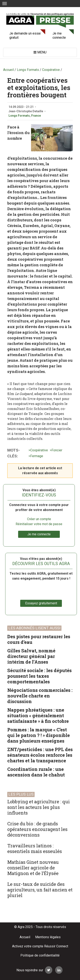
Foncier (57, 450)
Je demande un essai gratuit (25, 35)
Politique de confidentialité (40, 955)
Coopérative (39, 450)
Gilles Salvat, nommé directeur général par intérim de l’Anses (31, 656)
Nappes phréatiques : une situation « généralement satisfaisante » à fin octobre (38, 715)
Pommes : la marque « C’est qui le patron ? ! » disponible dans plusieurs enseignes (39, 735)
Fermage (37, 456)
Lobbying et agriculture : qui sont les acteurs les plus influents (39, 807)
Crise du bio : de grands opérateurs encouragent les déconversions (37, 829)
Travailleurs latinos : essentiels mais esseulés (35, 848)
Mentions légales (48, 937)
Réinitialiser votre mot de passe (39, 524)
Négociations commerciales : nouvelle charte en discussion (40, 696)
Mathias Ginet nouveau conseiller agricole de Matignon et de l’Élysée (33, 868)
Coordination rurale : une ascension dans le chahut (36, 772)
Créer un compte (39, 519)
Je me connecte (59, 35)
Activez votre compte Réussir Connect (40, 946)
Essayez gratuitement (41, 603)
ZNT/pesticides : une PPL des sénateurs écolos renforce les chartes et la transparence (40, 755)
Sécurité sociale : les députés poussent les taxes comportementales (39, 676)
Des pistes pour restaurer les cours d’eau (39, 639)
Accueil (25, 937)
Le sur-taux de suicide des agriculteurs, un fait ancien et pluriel (40, 890)
